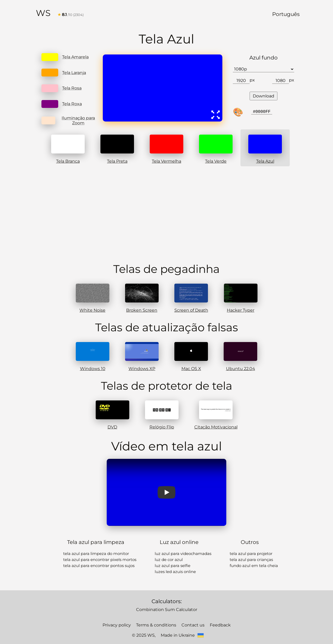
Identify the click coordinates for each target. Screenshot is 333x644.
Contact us (190, 618)
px (252, 79)
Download (263, 95)
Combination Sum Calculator (166, 602)
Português (288, 14)
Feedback (215, 618)
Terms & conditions (157, 618)
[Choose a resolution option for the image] (264, 69)
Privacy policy (122, 618)
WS (43, 13)
